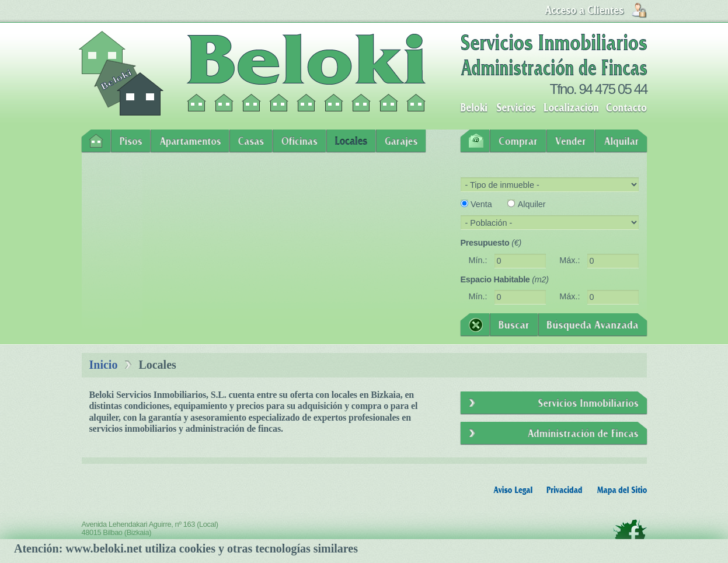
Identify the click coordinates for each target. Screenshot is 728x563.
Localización (571, 108)
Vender (571, 141)
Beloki (474, 108)
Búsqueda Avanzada (593, 325)
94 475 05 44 (613, 89)
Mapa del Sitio (622, 490)
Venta (481, 204)
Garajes (401, 141)
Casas (251, 141)
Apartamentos (190, 141)
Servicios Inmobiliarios (554, 403)
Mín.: (478, 260)
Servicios (516, 108)
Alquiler (532, 204)
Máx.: (569, 260)
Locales (351, 141)
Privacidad (565, 490)
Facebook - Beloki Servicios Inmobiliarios (630, 534)
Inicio (96, 141)
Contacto (626, 108)
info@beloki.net (175, 546)
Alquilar (621, 141)
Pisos (131, 141)
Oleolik (632, 557)
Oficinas (299, 141)
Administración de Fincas (554, 433)
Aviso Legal (513, 490)
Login (596, 11)
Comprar (518, 141)
